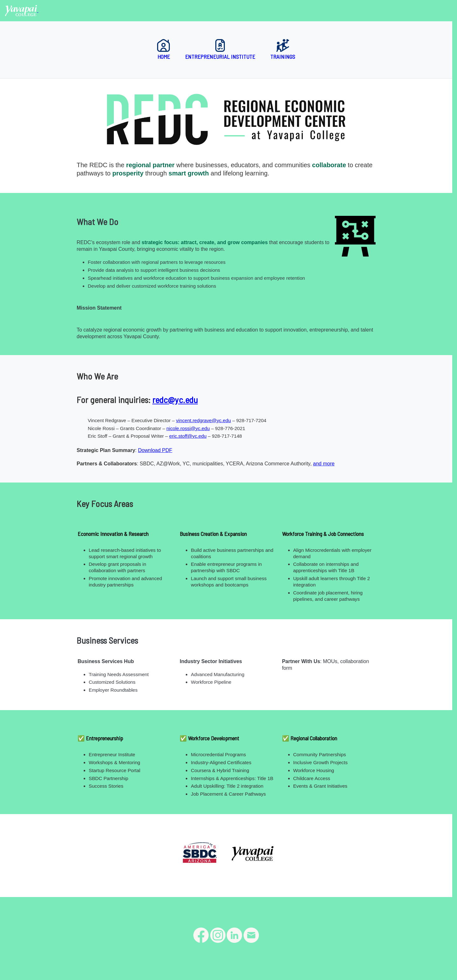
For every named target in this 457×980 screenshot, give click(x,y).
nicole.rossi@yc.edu (188, 428)
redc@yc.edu (175, 400)
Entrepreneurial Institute (220, 50)
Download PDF (155, 450)
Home (163, 50)
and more (324, 464)
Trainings (283, 50)
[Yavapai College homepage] (22, 10)
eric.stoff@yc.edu (188, 436)
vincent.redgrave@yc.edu (203, 420)
